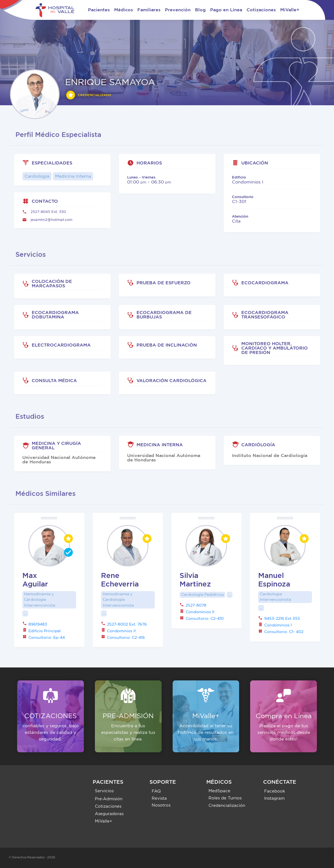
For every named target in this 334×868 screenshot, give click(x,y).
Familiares (149, 10)
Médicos (124, 10)
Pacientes (99, 10)
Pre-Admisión (109, 799)
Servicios (104, 791)
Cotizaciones (261, 10)
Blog (200, 10)
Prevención (178, 10)
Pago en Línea (226, 10)
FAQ (156, 791)
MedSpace (219, 791)
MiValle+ (290, 10)
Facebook (275, 791)
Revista (159, 798)
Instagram (274, 798)
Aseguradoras (109, 814)
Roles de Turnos (225, 798)
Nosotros (161, 805)
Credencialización (227, 806)
